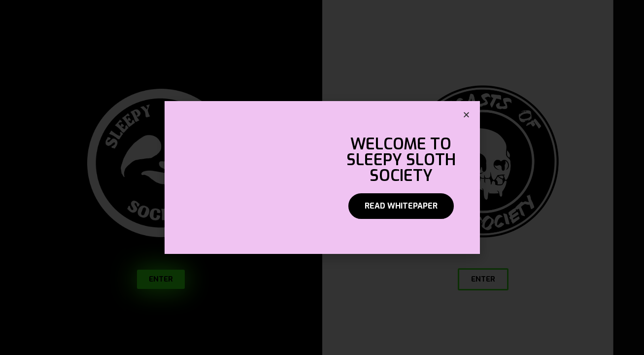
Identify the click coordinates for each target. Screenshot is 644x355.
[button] (401, 206)
